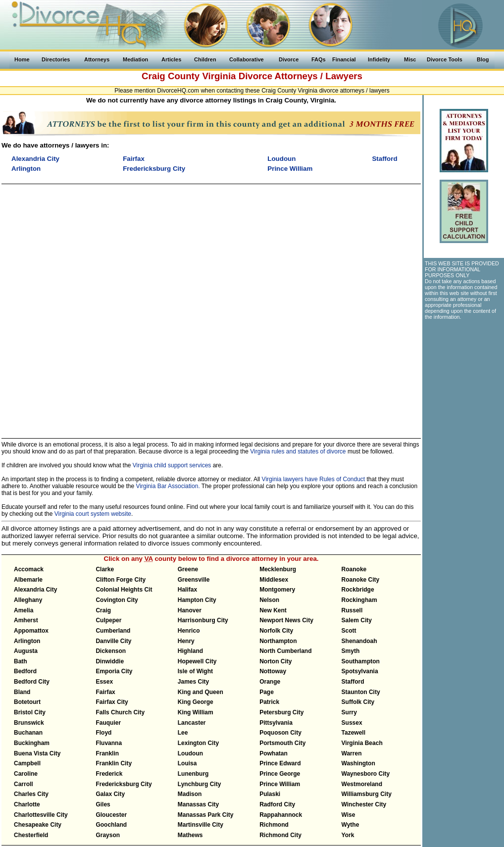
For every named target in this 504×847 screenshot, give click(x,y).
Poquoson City (280, 733)
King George (196, 702)
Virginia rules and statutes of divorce (298, 451)
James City (193, 682)
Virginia (219, 76)
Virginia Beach (362, 743)
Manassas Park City (206, 815)
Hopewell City (197, 661)
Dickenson (111, 651)
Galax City (110, 794)
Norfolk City (276, 631)
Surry (349, 712)
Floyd (103, 733)
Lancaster (192, 723)
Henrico (189, 631)
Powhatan (274, 753)
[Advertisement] (118, 307)
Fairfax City (112, 702)
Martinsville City (201, 825)
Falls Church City (120, 712)
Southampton (361, 661)
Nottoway (273, 671)
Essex (104, 682)
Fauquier (108, 723)
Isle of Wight (195, 671)
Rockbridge (358, 590)
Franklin (107, 753)
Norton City (276, 661)
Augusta (26, 651)
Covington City (117, 600)
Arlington (27, 641)
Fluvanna (109, 743)
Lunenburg (193, 774)
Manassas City (198, 804)
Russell (352, 610)
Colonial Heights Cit (124, 590)
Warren (352, 753)
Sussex (352, 723)
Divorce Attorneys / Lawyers (301, 76)
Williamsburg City (367, 794)
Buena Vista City (37, 753)
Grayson (108, 835)
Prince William (280, 784)
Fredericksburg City (124, 784)
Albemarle (28, 580)
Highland (190, 651)
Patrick (269, 702)
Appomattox (31, 631)
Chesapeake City (38, 825)
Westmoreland (362, 784)
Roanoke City (361, 580)
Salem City (357, 620)
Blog (483, 59)
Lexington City (198, 743)
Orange (270, 682)
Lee (183, 733)
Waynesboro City (366, 774)
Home (22, 59)
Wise (349, 815)
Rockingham (359, 600)
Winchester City (364, 804)
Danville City (113, 641)
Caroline (26, 774)
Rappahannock (281, 815)
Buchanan (28, 733)
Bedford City (32, 682)
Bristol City (30, 712)
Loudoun (190, 753)
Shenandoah (359, 641)
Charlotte (27, 804)
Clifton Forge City (121, 580)
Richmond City (280, 835)
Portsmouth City (282, 743)
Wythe (351, 825)
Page (267, 692)
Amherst (26, 620)
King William (196, 712)
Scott (349, 631)
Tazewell (353, 733)
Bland (22, 692)
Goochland (111, 825)
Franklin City (114, 763)
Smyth (351, 651)
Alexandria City (35, 590)
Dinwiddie (110, 661)
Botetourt (27, 702)
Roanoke (354, 569)
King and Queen (201, 692)
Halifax (187, 590)
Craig (103, 610)
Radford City (277, 804)
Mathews (190, 835)
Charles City (31, 794)
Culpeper (108, 620)
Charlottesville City (41, 815)
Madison (190, 794)
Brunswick (29, 723)
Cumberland (113, 631)
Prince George (280, 774)
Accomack (29, 569)
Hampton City (197, 600)
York (348, 835)
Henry (186, 641)
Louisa (187, 763)
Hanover (190, 610)
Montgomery (277, 590)
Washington (358, 763)
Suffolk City (358, 702)
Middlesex (274, 580)
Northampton (278, 641)
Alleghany (28, 600)
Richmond (274, 825)
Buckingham (32, 743)
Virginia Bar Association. (168, 486)
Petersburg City (281, 712)
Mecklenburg (278, 569)
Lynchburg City (200, 784)
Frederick (109, 774)
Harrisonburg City (203, 620)
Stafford (353, 682)
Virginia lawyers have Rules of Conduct (314, 479)
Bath (21, 661)
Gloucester (111, 815)
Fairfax (105, 692)
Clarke (105, 569)
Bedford (25, 671)
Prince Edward (280, 763)
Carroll (24, 784)
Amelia (24, 610)
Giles (103, 804)
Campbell (27, 763)
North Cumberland (285, 651)
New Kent (273, 610)
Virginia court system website (93, 514)
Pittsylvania (276, 723)
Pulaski (270, 794)
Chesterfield (31, 835)
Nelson (269, 600)
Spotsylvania (360, 671)
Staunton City (361, 692)
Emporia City (114, 671)
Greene (188, 569)
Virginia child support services (172, 465)
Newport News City (286, 620)
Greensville (194, 580)
